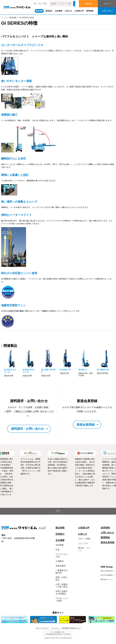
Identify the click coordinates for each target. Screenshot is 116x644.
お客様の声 (79, 11)
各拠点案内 (61, 566)
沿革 (58, 550)
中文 (45, 4)
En (35, 4)
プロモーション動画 (62, 599)
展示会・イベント (84, 549)
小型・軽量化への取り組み (62, 586)
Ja (40, 4)
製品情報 (39, 11)
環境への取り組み (62, 579)
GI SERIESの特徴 (27, 18)
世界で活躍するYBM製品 (62, 593)
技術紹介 (49, 11)
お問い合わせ (108, 533)
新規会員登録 (108, 542)
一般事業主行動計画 (62, 572)
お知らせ (68, 11)
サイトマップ (55, 628)
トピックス (83, 543)
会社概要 (59, 11)
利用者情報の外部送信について (71, 628)
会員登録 (88, 4)
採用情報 (90, 11)
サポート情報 (84, 539)
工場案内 (60, 561)
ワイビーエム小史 (62, 555)
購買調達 (105, 537)
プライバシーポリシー (42, 628)
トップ (4, 18)
